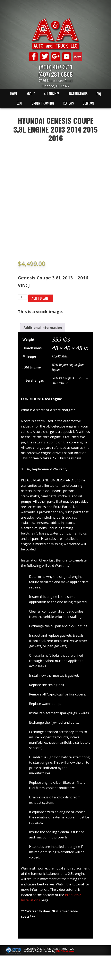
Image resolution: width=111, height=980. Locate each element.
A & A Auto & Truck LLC (55, 34)
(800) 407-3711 (56, 67)
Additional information (43, 328)
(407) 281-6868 (55, 74)
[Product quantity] (23, 297)
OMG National (66, 951)
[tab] (43, 328)
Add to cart (41, 298)
